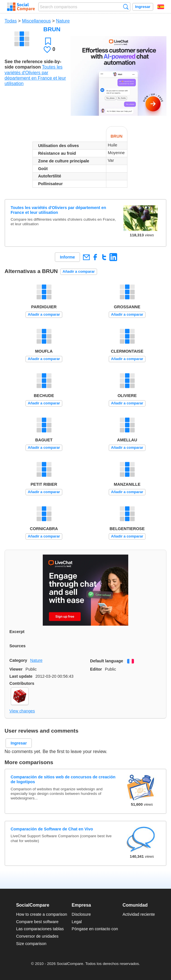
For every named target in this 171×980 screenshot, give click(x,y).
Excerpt (17, 632)
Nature (63, 21)
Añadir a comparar (79, 271)
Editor (96, 669)
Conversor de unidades (37, 936)
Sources (18, 646)
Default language (107, 661)
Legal (77, 922)
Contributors (22, 683)
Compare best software (37, 922)
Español (161, 7)
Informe (67, 257)
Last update (21, 676)
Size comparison (31, 944)
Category (18, 660)
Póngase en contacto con (95, 929)
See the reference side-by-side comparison (33, 64)
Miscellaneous (36, 21)
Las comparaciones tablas (40, 929)
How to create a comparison (41, 914)
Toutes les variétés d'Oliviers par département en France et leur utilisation (58, 210)
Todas (11, 21)
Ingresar (143, 7)
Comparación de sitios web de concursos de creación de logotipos (63, 779)
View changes (22, 711)
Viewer (16, 669)
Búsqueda (126, 7)
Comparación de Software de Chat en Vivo (52, 829)
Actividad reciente (139, 914)
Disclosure (81, 914)
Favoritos (48, 41)
